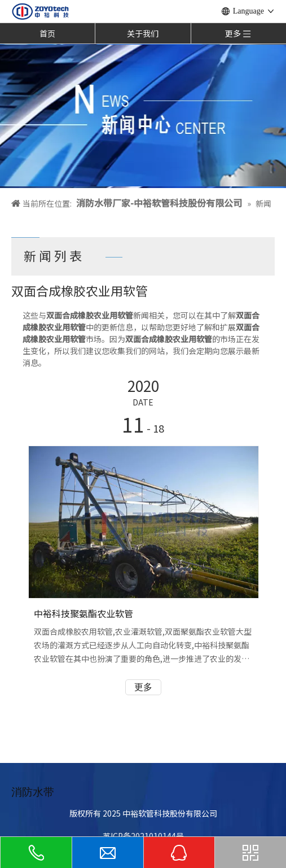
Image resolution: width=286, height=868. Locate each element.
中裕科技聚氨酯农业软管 (83, 613)
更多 (143, 687)
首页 (47, 33)
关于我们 (143, 33)
